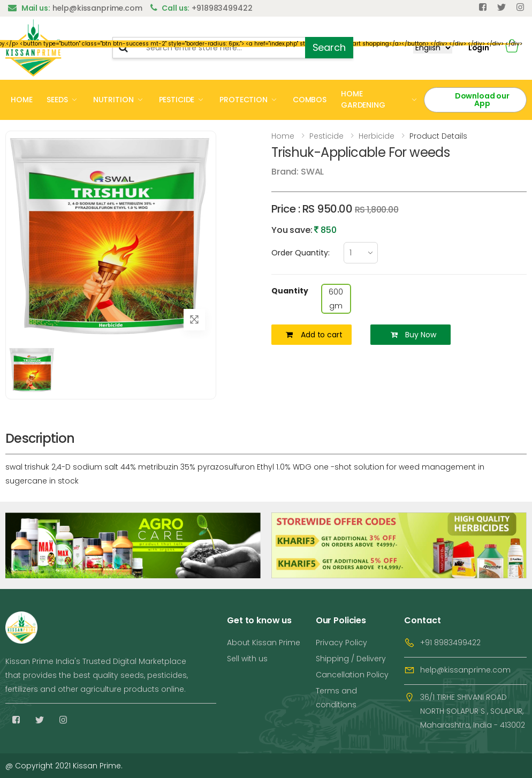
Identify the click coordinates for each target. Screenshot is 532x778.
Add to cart (314, 335)
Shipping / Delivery (351, 659)
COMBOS (310, 100)
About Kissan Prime (264, 643)
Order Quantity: (301, 253)
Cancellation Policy (352, 675)
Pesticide (326, 136)
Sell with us (247, 659)
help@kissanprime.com (465, 670)
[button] (512, 48)
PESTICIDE (177, 100)
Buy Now (413, 335)
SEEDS (57, 100)
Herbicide (377, 136)
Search (329, 47)
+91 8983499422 (450, 643)
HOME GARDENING (363, 99)
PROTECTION (244, 100)
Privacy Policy (341, 643)
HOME (21, 100)
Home (283, 136)
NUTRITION (113, 100)
